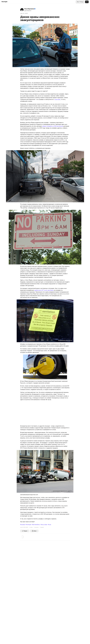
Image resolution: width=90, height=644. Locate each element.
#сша (49, 525)
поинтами (57, 99)
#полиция (28, 525)
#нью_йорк (44, 525)
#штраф (23, 525)
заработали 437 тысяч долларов (44, 290)
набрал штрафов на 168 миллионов (53, 126)
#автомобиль (36, 525)
